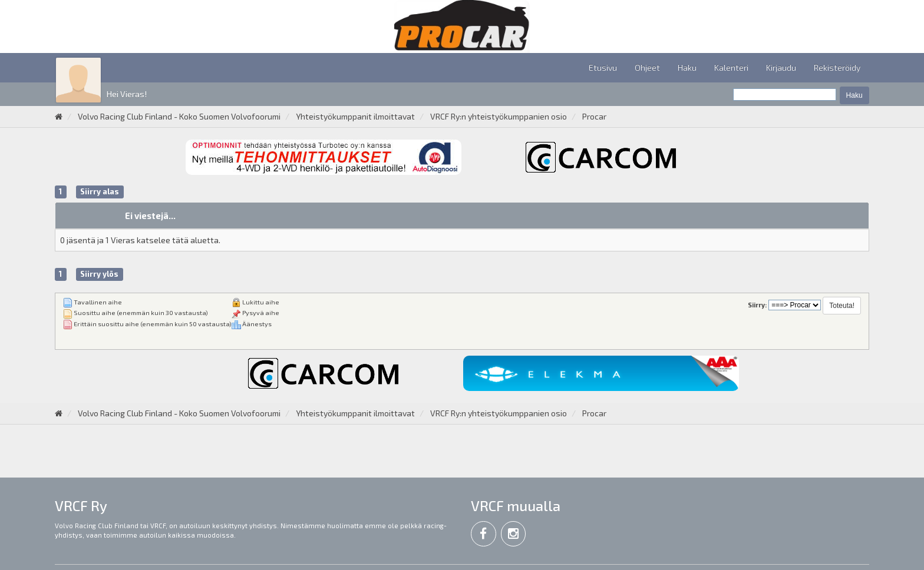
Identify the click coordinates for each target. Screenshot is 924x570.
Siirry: (757, 305)
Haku (687, 67)
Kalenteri (731, 67)
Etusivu (603, 67)
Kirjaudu (781, 67)
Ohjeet (647, 67)
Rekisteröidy (837, 67)
